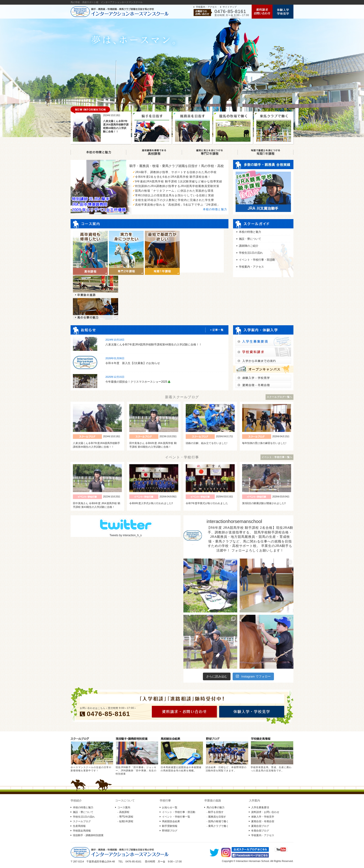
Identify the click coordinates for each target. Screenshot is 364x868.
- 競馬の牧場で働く (218, 821)
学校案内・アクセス (206, 7)
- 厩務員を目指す (216, 817)
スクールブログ (82, 821)
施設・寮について (250, 239)
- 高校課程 (123, 812)
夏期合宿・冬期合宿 (263, 821)
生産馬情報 (79, 826)
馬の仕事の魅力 (216, 807)
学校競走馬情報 (82, 831)
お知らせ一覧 (170, 807)
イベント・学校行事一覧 (176, 817)
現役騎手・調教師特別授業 (88, 835)
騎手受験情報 (170, 826)
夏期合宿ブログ (260, 826)
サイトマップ (230, 7)
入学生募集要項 (260, 807)
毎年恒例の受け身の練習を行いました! (264, 443)
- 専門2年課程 (125, 817)
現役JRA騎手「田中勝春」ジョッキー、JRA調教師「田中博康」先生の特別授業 (136, 771)
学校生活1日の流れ (251, 253)
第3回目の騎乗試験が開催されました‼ (264, 503)
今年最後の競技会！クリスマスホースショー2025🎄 (138, 382)
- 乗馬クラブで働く (218, 826)
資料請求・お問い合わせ (265, 812)
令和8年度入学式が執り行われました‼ (151, 503)
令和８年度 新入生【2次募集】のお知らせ (133, 363)
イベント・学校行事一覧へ (277, 457)
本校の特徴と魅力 (215, 209)
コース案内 (124, 807)
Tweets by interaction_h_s (126, 535)
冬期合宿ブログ (260, 831)
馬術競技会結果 (171, 821)
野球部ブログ (170, 831)
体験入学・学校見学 (263, 817)
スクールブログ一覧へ (279, 397)
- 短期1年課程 (125, 821)
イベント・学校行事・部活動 (257, 260)
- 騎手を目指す (215, 812)
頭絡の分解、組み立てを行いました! (206, 443)
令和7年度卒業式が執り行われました (207, 503)
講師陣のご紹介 (249, 246)
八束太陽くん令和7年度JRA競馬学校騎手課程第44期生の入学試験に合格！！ (154, 345)
